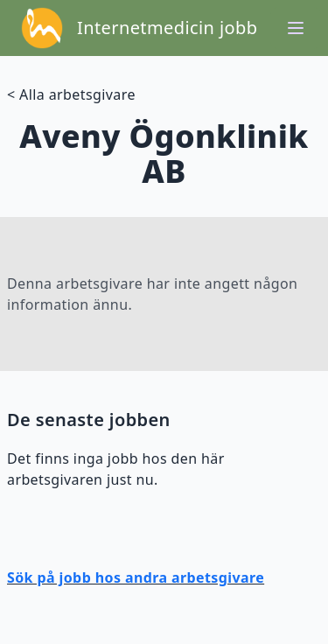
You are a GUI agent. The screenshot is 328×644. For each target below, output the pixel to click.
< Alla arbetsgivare (71, 94)
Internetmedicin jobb (167, 28)
